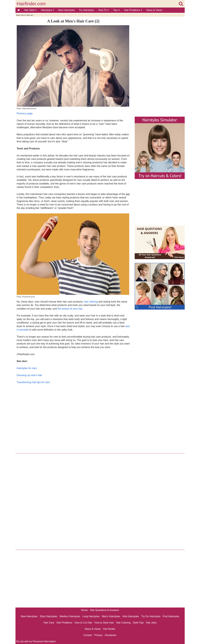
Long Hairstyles (91, 616)
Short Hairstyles (49, 616)
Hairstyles (47, 10)
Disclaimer (111, 635)
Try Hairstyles (86, 10)
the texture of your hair (70, 309)
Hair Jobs (151, 623)
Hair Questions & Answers (105, 610)
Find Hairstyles (171, 616)
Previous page (25, 113)
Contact (88, 635)
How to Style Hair (104, 623)
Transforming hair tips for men (33, 382)
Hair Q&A (30, 10)
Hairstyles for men (27, 368)
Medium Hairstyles (70, 616)
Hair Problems (133, 10)
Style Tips (138, 623)
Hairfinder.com (31, 4)
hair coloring (91, 302)
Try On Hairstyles (151, 616)
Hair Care (30, 15)
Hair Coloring (123, 623)
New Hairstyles (66, 10)
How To (104, 10)
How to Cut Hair (83, 623)
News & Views (154, 10)
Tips (116, 10)
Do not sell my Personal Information (36, 641)
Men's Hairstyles (111, 616)
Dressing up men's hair (29, 375)
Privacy (98, 635)
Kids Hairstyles (131, 616)
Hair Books (109, 629)
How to (23, 15)
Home (18, 15)
